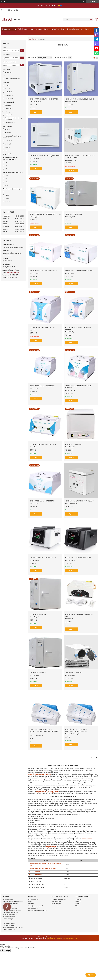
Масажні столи (7, 921)
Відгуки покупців (56, 904)
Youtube (77, 904)
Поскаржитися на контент (54, 939)
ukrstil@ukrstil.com (13, 273)
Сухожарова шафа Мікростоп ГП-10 (43, 271)
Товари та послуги (8, 29)
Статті (63, 29)
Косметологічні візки (9, 917)
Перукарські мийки (9, 925)
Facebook (78, 902)
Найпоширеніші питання (59, 899)
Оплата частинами (36, 29)
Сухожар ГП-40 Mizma (38, 614)
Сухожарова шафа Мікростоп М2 (43, 327)
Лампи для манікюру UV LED (12, 910)
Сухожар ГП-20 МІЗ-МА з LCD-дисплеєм (45, 156)
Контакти (88, 29)
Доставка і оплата (73, 29)
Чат (91, 975)
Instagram (78, 899)
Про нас (31, 902)
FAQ (82, 29)
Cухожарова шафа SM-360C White (43, 558)
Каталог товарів (8, 899)
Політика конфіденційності (70, 939)
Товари (34, 39)
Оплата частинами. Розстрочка (38, 910)
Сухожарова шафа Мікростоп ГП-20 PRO (45, 214)
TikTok (77, 906)
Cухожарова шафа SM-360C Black (78, 558)
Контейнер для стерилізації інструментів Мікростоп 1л (76, 730)
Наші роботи (55, 29)
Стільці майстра (8, 919)
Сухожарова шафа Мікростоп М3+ (43, 501)
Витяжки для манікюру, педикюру (13, 902)
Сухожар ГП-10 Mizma (73, 444)
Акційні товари (23, 29)
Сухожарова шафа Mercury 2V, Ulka (80, 501)
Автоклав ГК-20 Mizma (73, 673)
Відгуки (46, 29)
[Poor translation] (7, 951)
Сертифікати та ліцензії (35, 906)
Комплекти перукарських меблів (13, 927)
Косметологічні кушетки (10, 915)
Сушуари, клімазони (9, 929)
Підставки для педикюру (10, 912)
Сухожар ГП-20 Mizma (73, 214)
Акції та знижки (56, 902)
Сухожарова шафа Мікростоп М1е (43, 444)
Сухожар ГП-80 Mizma (38, 673)
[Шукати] (91, 20)
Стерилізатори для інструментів (40, 774)
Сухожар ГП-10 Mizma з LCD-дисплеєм (44, 99)
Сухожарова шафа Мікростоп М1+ (43, 386)
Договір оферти (33, 908)
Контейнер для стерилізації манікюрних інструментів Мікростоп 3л (44, 731)
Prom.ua (59, 937)
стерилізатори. (51, 847)
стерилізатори (87, 839)
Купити (36, 112)
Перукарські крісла (9, 923)
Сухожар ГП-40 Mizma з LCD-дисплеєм (80, 99)
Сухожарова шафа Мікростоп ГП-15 (79, 271)
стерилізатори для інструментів (47, 792)
